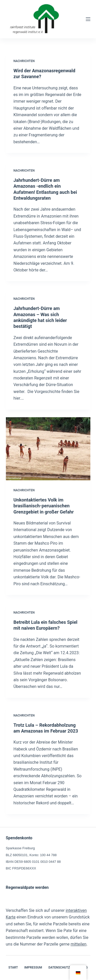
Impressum (33, 967)
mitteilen (79, 944)
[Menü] (88, 19)
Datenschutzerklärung (68, 967)
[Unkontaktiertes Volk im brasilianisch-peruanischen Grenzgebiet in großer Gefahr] (48, 449)
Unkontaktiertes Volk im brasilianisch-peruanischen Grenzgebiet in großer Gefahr (44, 506)
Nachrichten (24, 61)
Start (13, 967)
